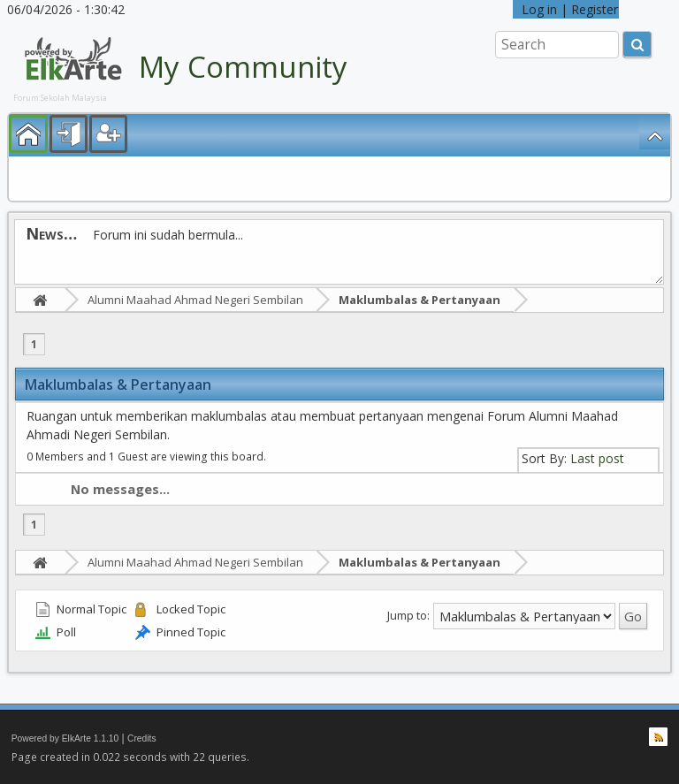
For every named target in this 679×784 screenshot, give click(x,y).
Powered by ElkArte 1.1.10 (65, 738)
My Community (243, 67)
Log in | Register (566, 9)
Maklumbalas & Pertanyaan (420, 300)
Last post (597, 458)
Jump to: (408, 615)
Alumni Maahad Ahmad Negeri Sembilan (195, 300)
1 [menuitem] (34, 344)
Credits (142, 738)
